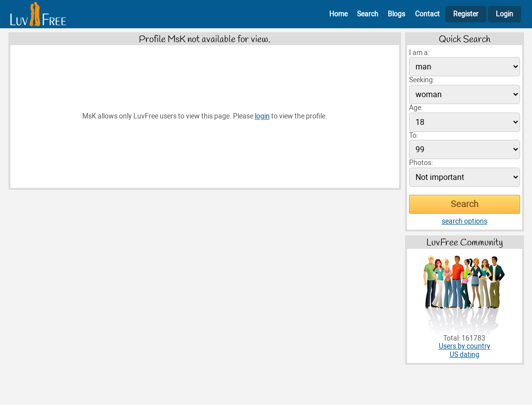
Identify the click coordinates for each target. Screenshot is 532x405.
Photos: (421, 163)
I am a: (419, 53)
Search (368, 14)
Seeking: (422, 80)
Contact (427, 14)
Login (504, 14)
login (262, 116)
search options (465, 221)
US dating (465, 355)
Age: (416, 108)
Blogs (396, 14)
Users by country (465, 346)
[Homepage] (38, 14)
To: (414, 136)
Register (466, 14)
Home (338, 14)
